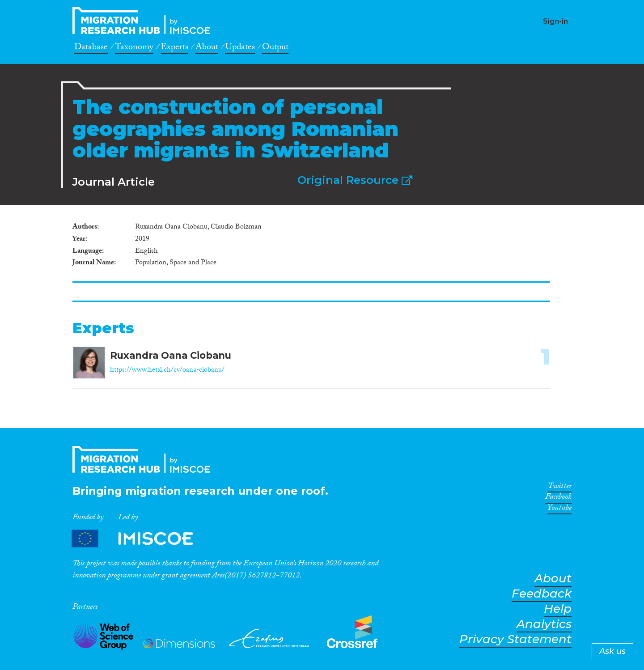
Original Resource (355, 180)
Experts (174, 48)
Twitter (560, 488)
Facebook (558, 498)
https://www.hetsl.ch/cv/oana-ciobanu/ (167, 371)
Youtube (559, 509)
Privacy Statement (515, 639)
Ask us (612, 651)
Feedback (542, 594)
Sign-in (555, 21)
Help (558, 609)
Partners (140, 539)
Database (91, 48)
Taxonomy (134, 48)
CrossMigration (144, 21)
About (207, 48)
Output (275, 48)
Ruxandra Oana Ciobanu (171, 355)
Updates (240, 48)
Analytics (544, 624)
